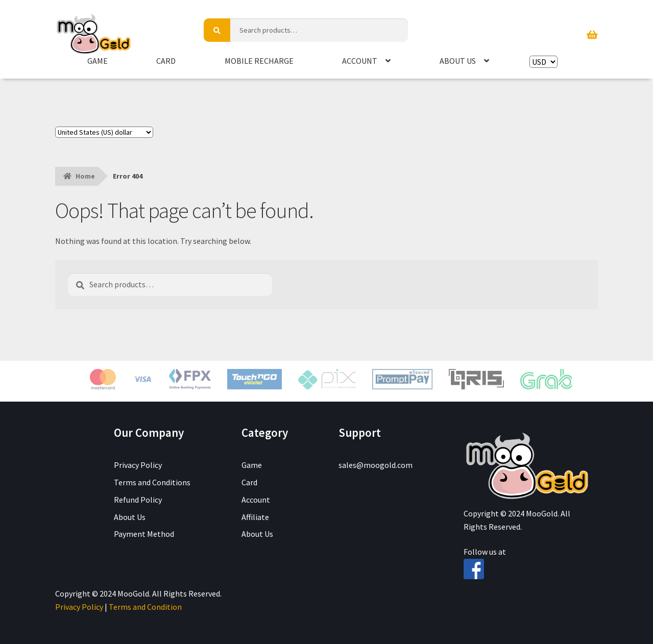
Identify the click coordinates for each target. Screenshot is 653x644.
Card (166, 61)
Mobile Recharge (259, 61)
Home (85, 176)
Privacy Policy (138, 465)
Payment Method (144, 534)
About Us (458, 61)
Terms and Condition (145, 607)
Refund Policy (138, 500)
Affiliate (255, 517)
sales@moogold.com (376, 465)
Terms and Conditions (152, 482)
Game (98, 61)
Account (360, 61)
